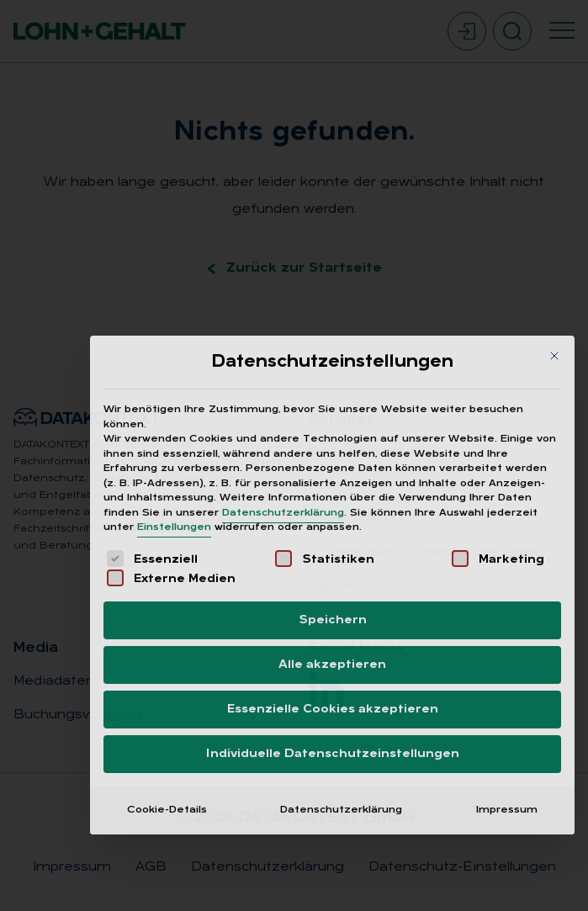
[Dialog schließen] (554, 207)
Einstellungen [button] (174, 379)
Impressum (507, 661)
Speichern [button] (333, 471)
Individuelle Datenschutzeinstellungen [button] (333, 605)
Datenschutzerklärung (283, 364)
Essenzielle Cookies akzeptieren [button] (333, 561)
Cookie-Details (167, 661)
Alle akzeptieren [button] (332, 516)
